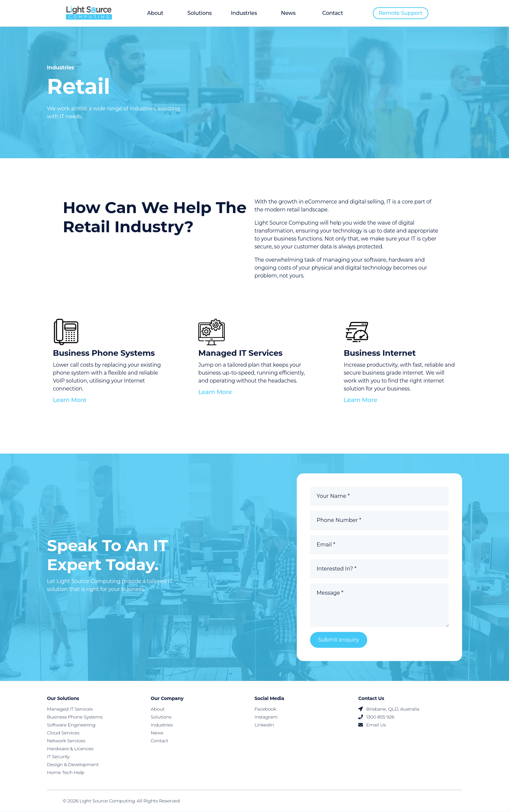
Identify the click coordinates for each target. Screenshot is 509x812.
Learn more (70, 400)
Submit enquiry (339, 640)
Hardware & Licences (70, 749)
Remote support (401, 13)
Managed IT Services (70, 710)
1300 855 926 (376, 718)
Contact (333, 13)
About (155, 13)
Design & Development (73, 765)
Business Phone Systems (75, 718)
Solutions (200, 13)
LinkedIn (264, 725)
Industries (244, 13)
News (288, 13)
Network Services (66, 741)
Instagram (266, 718)
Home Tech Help (66, 773)
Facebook (265, 710)
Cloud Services (63, 733)
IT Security (58, 757)
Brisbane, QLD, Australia (389, 710)
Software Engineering (71, 725)
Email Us (372, 725)
